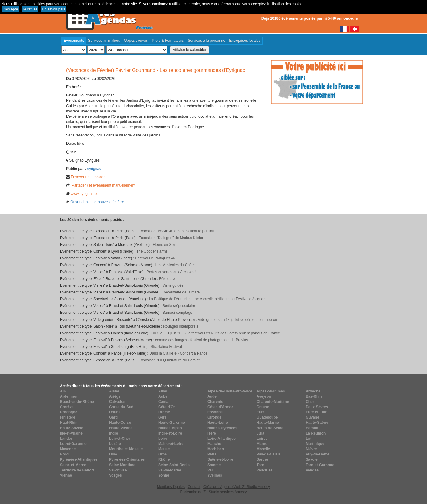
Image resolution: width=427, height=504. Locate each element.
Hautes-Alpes (170, 428)
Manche (214, 444)
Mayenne (68, 449)
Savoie (312, 459)
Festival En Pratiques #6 (155, 258)
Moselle (263, 449)
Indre (114, 433)
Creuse (263, 407)
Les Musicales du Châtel (176, 265)
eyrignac (94, 169)
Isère (212, 433)
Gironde (214, 417)
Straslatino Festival (166, 347)
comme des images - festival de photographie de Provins (202, 340)
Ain (63, 391)
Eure (261, 412)
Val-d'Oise (118, 470)
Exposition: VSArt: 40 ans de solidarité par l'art (176, 231)
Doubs (115, 412)
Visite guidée (173, 285)
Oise (113, 454)
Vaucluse (264, 470)
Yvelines (215, 475)
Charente (215, 402)
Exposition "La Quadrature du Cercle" (169, 360)
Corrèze (67, 407)
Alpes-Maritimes (271, 391)
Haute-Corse (120, 423)
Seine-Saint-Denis (174, 465)
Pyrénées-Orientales (127, 459)
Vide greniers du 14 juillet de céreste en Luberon (237, 320)
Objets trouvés (136, 41)
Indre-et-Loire (170, 433)
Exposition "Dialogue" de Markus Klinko (171, 238)
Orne (163, 454)
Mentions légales (171, 487)
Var (210, 470)
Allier (163, 391)
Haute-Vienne (121, 428)
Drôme (164, 412)
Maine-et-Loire (171, 444)
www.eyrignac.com (86, 194)
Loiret (262, 439)
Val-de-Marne (170, 470)
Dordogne (69, 412)
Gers (162, 417)
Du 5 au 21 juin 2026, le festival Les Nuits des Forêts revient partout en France (216, 333)
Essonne (215, 412)
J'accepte (10, 9)
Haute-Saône (317, 423)
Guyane (312, 417)
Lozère (115, 444)
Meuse (164, 449)
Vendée (312, 470)
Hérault (312, 428)
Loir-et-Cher (120, 439)
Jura (260, 433)
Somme (214, 465)
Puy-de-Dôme (317, 454)
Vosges (116, 475)
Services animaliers (104, 41)
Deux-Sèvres (317, 407)
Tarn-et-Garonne (320, 465)
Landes (66, 439)
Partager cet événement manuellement (104, 185)
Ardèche (313, 391)
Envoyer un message (88, 177)
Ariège (115, 396)
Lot (309, 439)
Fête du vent (169, 279)
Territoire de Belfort (77, 470)
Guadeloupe (267, 417)
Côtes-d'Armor (220, 407)
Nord (64, 454)
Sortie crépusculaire (179, 306)
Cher (310, 402)
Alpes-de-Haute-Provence (230, 391)
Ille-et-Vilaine (71, 433)
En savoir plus (53, 9)
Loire (163, 439)
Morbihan (216, 449)
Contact (194, 487)
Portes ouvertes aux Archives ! (171, 272)
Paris (212, 454)
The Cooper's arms (152, 251)
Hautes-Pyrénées (222, 428)
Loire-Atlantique (221, 439)
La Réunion (316, 433)
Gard (113, 417)
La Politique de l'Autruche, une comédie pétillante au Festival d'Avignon (207, 299)
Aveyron (264, 396)
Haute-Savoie (72, 428)
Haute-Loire (218, 423)
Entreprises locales (245, 41)
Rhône (164, 459)
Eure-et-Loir (316, 412)
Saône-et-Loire (220, 459)
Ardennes (68, 396)
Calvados (117, 402)
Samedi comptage (177, 313)
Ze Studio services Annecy (225, 492)
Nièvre (311, 449)
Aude (212, 396)
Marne (262, 444)
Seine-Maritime (122, 465)
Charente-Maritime (273, 402)
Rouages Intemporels (181, 326)
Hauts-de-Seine (270, 428)
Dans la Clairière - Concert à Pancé (178, 353)
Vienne (66, 475)
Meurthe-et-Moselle (126, 449)
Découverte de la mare (181, 292)
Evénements (74, 41)
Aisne (114, 391)
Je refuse (30, 9)
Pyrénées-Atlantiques (79, 459)
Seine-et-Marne (73, 465)
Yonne (164, 475)
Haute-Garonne (172, 423)
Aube (163, 396)
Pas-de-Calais (269, 454)
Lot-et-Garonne (73, 444)
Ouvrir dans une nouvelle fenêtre (97, 202)
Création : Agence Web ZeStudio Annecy (237, 487)
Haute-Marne (268, 423)
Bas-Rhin (314, 396)
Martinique (315, 444)
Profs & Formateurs (168, 41)
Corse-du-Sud (121, 407)
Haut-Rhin (69, 423)
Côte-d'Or (167, 407)
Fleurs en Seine (166, 245)
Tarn (260, 465)
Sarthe (262, 459)
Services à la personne (206, 41)
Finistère (68, 417)
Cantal (164, 402)
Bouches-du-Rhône (77, 402)
